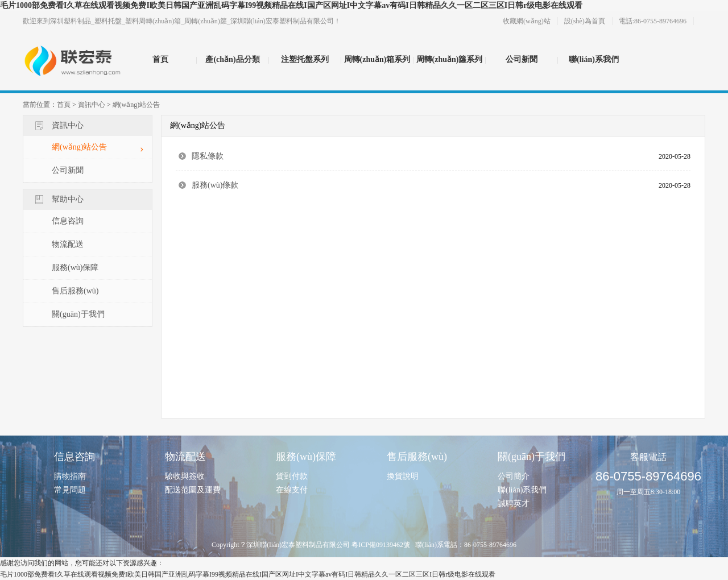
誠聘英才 (514, 504)
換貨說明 (403, 476)
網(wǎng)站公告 (136, 105)
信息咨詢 (68, 221)
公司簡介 (514, 476)
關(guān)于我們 (78, 314)
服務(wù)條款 (215, 185)
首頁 (160, 59)
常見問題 (70, 490)
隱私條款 (208, 156)
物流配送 (68, 244)
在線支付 (292, 490)
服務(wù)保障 (75, 268)
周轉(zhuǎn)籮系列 (450, 59)
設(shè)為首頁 (585, 21)
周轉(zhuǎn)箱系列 (377, 59)
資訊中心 (92, 105)
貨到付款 (292, 476)
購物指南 (70, 476)
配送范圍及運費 (193, 490)
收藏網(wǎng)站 (527, 21)
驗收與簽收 (185, 476)
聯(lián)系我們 (594, 59)
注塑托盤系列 (305, 59)
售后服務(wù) (75, 291)
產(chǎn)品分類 (232, 59)
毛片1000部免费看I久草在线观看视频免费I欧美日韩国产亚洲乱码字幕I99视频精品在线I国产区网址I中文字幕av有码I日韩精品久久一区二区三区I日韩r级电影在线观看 (291, 5)
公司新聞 (522, 59)
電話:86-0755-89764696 (653, 21)
